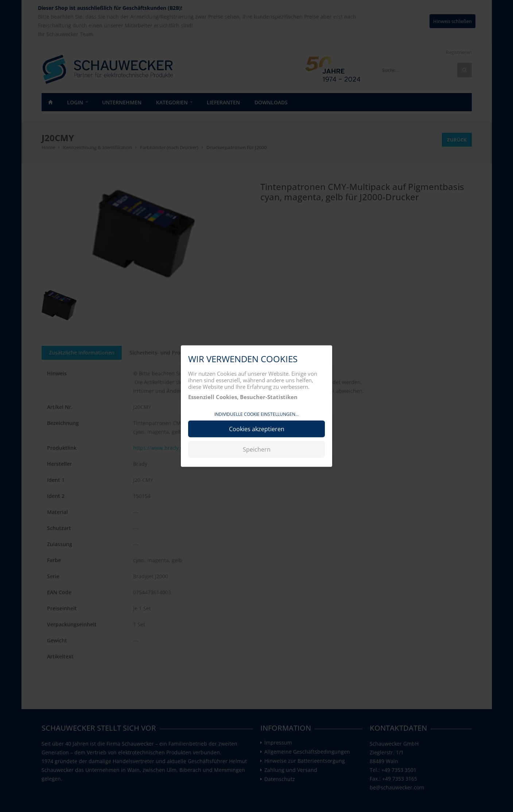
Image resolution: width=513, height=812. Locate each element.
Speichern (257, 449)
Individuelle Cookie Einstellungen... (256, 414)
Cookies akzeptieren (257, 429)
